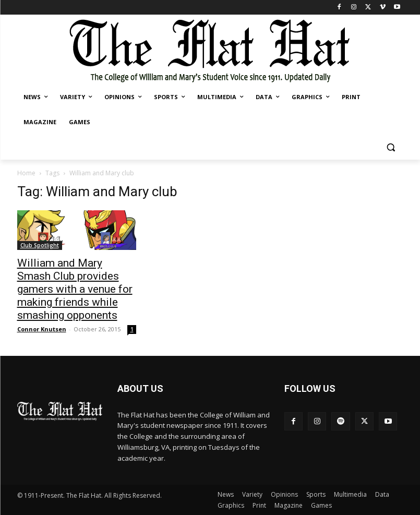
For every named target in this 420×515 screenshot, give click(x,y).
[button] (391, 147)
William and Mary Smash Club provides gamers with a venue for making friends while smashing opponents (75, 289)
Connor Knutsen (42, 329)
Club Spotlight (40, 245)
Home (26, 173)
